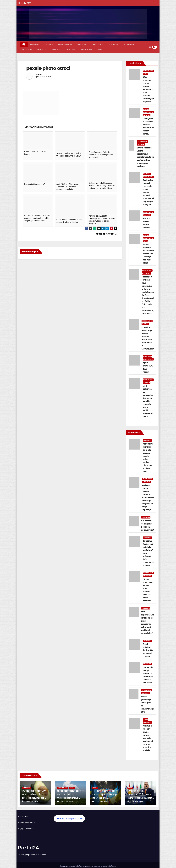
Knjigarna (86, 50)
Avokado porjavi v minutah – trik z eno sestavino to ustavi (34, 796)
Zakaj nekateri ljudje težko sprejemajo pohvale (148, 650)
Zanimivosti (147, 440)
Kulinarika (147, 215)
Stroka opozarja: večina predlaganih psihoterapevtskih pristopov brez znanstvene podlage (145, 157)
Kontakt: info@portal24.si (69, 819)
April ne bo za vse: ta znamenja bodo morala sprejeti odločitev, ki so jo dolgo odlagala (148, 192)
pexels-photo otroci (106, 234)
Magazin (82, 45)
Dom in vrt (98, 45)
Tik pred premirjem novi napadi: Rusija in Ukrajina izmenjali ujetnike (105, 796)
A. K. (40, 74)
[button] (150, 47)
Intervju (27, 50)
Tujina (146, 74)
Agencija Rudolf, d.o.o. (108, 866)
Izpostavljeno (148, 71)
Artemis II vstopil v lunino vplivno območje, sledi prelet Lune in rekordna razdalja (148, 738)
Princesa (71, 50)
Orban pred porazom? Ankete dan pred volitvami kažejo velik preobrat (140, 798)
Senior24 (42, 50)
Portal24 (28, 848)
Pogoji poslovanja (26, 828)
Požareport (146, 273)
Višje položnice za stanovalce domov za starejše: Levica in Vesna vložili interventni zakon (148, 401)
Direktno (35, 45)
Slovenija (147, 115)
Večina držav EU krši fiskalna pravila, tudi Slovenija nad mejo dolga (148, 254)
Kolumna (113, 45)
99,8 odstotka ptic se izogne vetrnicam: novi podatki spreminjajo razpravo (148, 89)
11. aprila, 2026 (31, 801)
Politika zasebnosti (26, 822)
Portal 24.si (23, 816)
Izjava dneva (65, 45)
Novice (49, 45)
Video (100, 50)
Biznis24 (56, 50)
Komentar (129, 45)
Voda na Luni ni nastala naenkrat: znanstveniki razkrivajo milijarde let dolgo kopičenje (148, 498)
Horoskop (147, 174)
